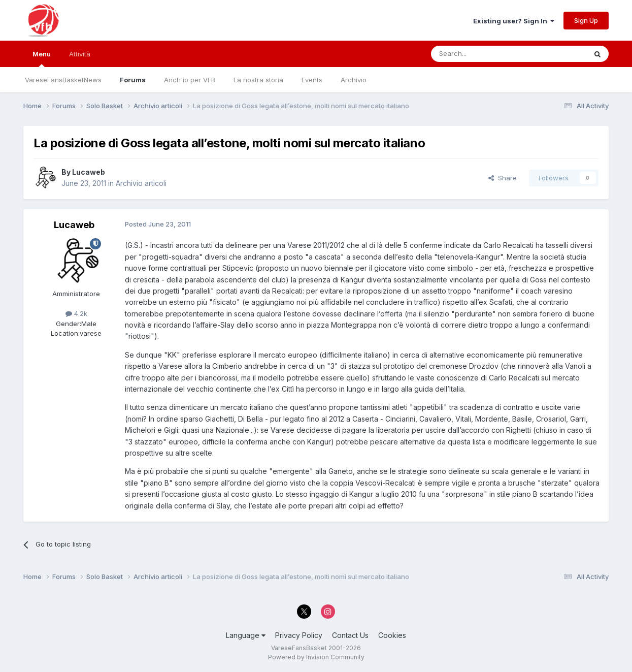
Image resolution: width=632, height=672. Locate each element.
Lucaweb (89, 172)
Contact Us (350, 635)
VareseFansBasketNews (63, 80)
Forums (133, 80)
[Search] (483, 54)
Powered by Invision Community (316, 657)
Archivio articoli (141, 183)
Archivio (354, 80)
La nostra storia (258, 80)
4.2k (76, 313)
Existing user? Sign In (514, 21)
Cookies (392, 635)
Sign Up (586, 20)
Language (246, 635)
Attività (80, 54)
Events (312, 80)
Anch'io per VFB (190, 80)
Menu (42, 58)
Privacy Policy (299, 635)
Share (503, 178)
